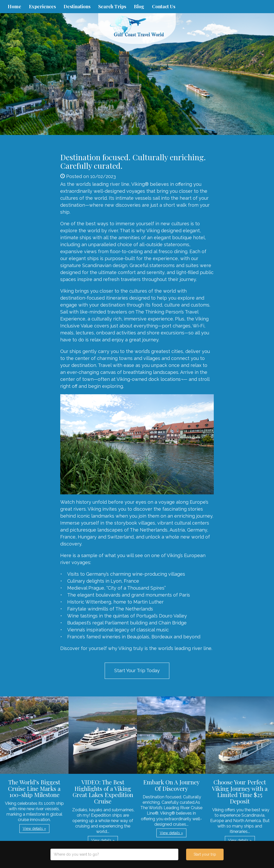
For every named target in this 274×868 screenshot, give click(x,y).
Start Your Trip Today (137, 670)
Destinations (77, 6)
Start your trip (205, 854)
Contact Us (164, 6)
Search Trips (112, 6)
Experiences (42, 6)
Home (14, 6)
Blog (139, 6)
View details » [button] (34, 829)
